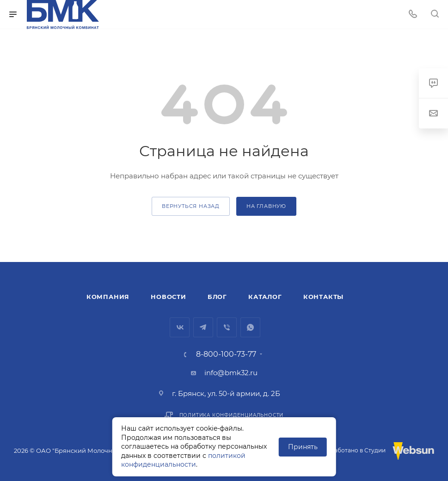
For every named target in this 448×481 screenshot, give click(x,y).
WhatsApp (250, 327)
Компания (108, 297)
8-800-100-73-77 (226, 354)
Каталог (265, 297)
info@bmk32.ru (231, 373)
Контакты (323, 297)
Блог (217, 297)
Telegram (203, 327)
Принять (303, 447)
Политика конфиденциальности (232, 415)
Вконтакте (180, 327)
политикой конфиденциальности (183, 460)
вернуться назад (191, 206)
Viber (227, 327)
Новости (169, 297)
